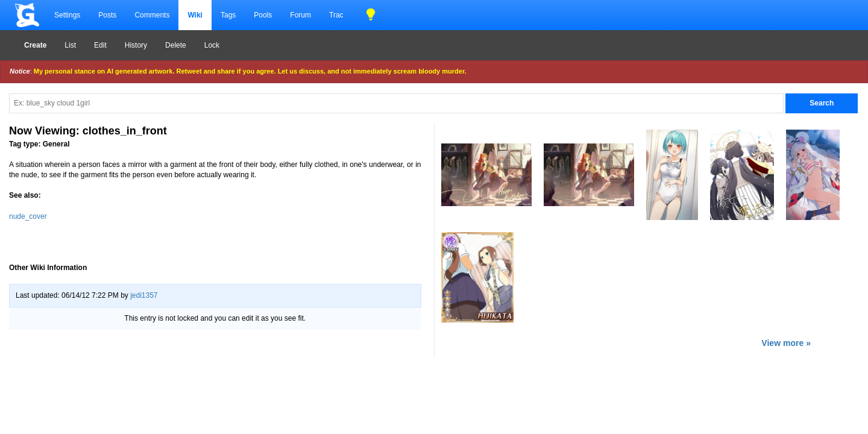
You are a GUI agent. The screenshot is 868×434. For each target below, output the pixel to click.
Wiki (195, 15)
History (136, 45)
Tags (228, 15)
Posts (107, 15)
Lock (212, 45)
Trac (336, 15)
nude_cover (28, 216)
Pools (263, 15)
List (70, 45)
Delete (176, 45)
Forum (300, 15)
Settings (67, 15)
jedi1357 (144, 295)
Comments (152, 15)
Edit (100, 45)
